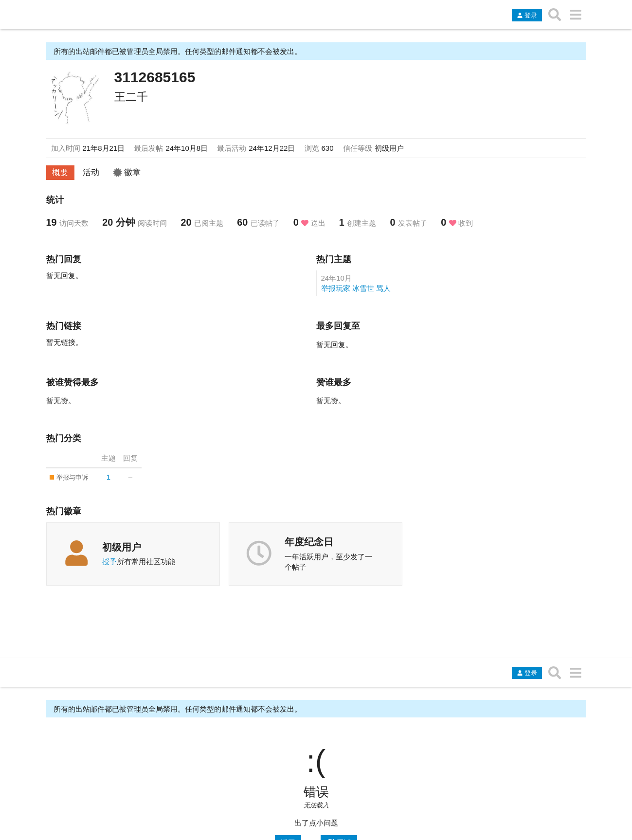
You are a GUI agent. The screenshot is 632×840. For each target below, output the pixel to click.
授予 (109, 562)
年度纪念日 (309, 542)
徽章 (127, 172)
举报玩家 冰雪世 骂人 (356, 288)
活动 (91, 172)
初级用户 (122, 547)
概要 (60, 172)
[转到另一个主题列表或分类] (576, 15)
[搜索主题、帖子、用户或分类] (555, 15)
